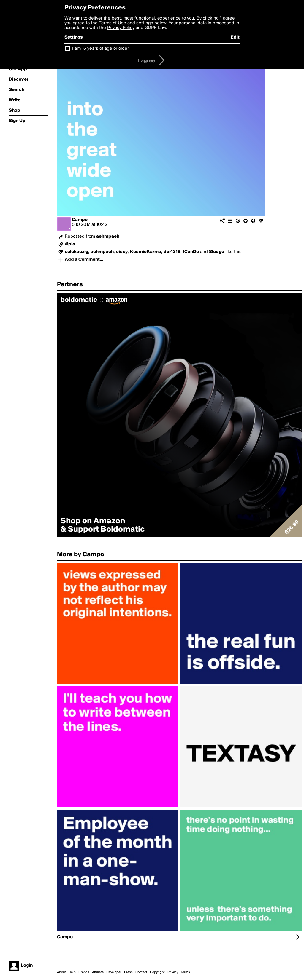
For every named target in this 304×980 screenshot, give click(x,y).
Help (72, 972)
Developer (114, 972)
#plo (70, 244)
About (61, 972)
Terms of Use (113, 23)
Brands (84, 972)
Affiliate (98, 972)
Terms (185, 972)
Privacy (173, 972)
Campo (80, 220)
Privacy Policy (121, 28)
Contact (141, 972)
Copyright (157, 972)
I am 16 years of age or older (100, 49)
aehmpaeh (108, 236)
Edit (235, 37)
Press (128, 972)
